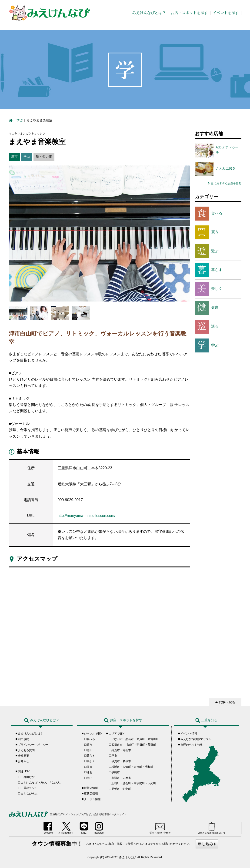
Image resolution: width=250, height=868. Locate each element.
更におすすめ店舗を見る (226, 183)
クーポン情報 (92, 799)
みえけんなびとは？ (149, 13)
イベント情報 (189, 734)
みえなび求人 (29, 794)
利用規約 (23, 739)
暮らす (209, 270)
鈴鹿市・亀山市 (121, 750)
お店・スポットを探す (189, 13)
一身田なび (28, 777)
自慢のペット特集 (192, 745)
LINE (84, 828)
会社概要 (23, 756)
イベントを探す (226, 13)
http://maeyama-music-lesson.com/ (87, 516)
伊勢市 (116, 772)
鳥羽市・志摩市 (121, 778)
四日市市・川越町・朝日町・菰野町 (134, 745)
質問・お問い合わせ (160, 829)
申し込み (206, 844)
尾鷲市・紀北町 (121, 789)
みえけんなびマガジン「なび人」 (42, 783)
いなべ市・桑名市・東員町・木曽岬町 (135, 739)
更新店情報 (91, 794)
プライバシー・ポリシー (33, 745)
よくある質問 (26, 750)
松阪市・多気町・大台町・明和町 (132, 767)
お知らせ (23, 761)
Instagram (99, 828)
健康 (207, 308)
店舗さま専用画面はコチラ (212, 828)
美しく (209, 289)
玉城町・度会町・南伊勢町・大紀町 (134, 783)
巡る (207, 327)
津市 (114, 756)
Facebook (48, 828)
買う (207, 232)
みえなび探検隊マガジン (196, 739)
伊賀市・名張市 (121, 761)
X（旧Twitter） (66, 828)
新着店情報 (91, 788)
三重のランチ (29, 788)
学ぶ (20, 120)
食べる (209, 214)
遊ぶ (207, 251)
